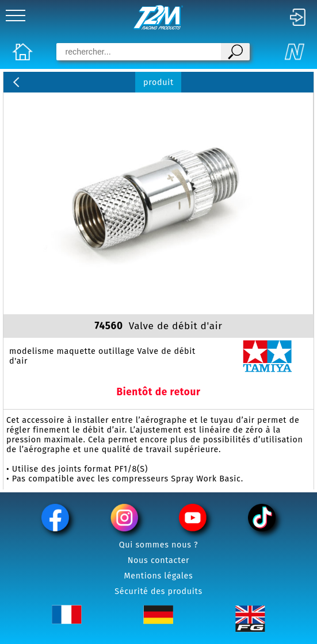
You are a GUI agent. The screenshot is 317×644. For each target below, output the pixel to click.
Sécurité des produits (158, 591)
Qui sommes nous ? (159, 545)
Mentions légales (159, 576)
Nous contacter (159, 560)
